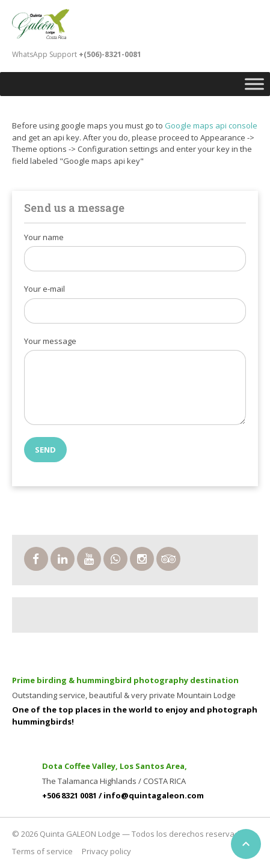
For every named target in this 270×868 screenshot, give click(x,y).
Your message (50, 341)
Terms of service (42, 851)
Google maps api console (211, 125)
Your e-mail (44, 289)
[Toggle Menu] (254, 84)
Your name (44, 237)
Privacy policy (106, 851)
